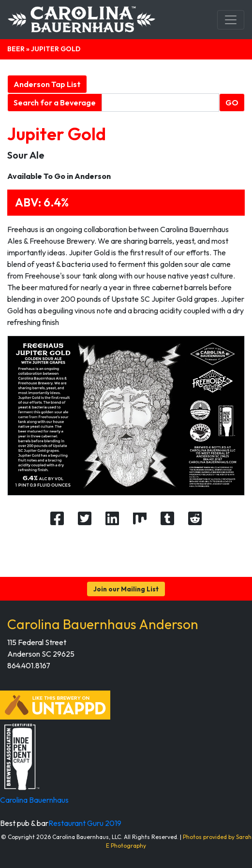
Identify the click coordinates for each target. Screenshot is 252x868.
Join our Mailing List (126, 589)
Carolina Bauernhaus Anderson (103, 624)
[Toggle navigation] (231, 20)
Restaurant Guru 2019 (85, 823)
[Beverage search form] (160, 103)
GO (232, 103)
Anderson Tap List (47, 84)
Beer (16, 49)
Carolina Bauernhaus (34, 800)
